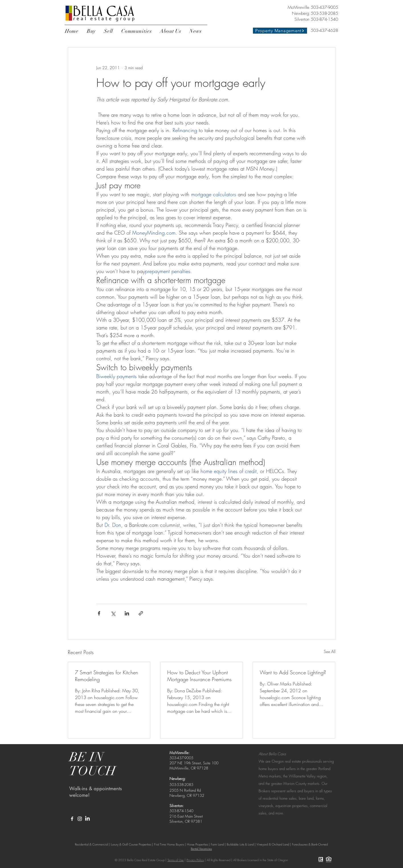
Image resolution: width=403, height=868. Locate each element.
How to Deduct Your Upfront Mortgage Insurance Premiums (199, 676)
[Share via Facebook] (99, 613)
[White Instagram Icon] (80, 819)
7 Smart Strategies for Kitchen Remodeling (107, 676)
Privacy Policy (195, 860)
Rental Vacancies (201, 848)
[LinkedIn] (87, 819)
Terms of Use (176, 860)
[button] (91, 31)
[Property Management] (280, 31)
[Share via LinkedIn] (127, 613)
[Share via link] (141, 613)
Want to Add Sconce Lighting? (293, 672)
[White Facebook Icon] (72, 819)
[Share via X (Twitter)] (113, 613)
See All (330, 651)
